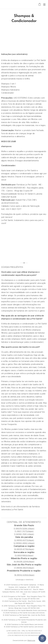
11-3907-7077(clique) (24, 531)
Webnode (31, 640)
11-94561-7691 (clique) (24, 534)
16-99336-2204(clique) (24, 561)
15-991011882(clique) (24, 555)
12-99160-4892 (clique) (24, 543)
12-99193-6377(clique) (24, 540)
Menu (44, 5)
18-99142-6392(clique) (24, 575)
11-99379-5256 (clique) (24, 528)
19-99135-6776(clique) (24, 549)
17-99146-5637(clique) (24, 568)
